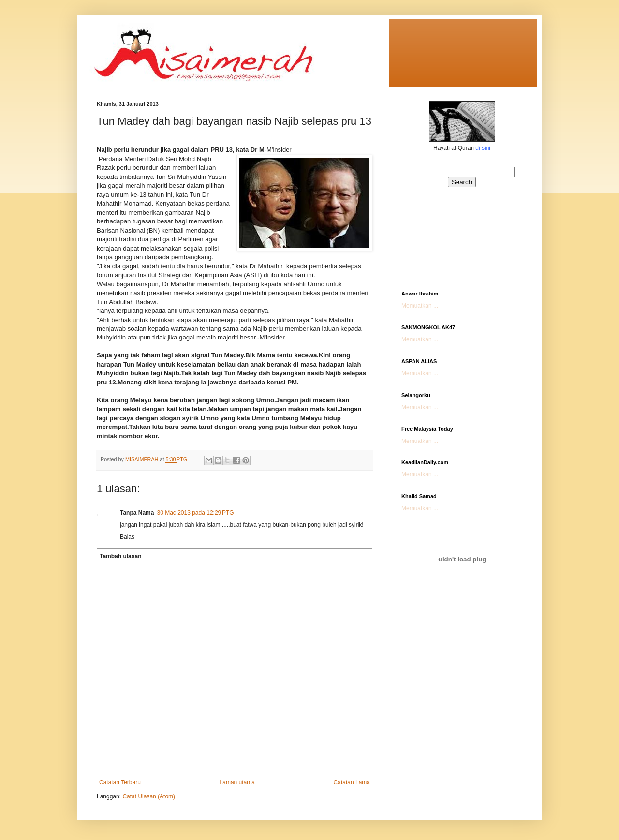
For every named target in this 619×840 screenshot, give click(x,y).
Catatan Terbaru (120, 782)
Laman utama (237, 782)
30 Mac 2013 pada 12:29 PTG (195, 513)
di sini (483, 148)
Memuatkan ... (420, 306)
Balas (127, 537)
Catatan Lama (352, 782)
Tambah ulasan (120, 556)
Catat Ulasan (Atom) (149, 796)
